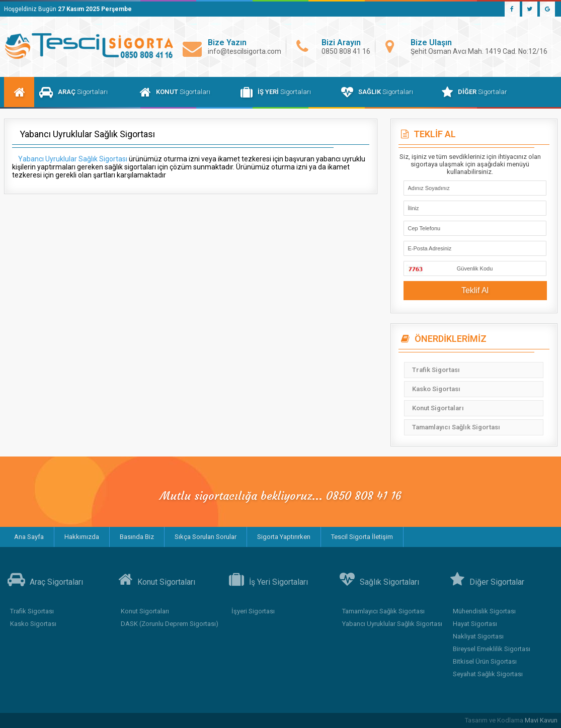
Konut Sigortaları (438, 408)
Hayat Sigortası (475, 624)
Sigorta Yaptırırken (284, 537)
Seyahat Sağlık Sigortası (488, 674)
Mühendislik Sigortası (484, 611)
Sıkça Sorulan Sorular (206, 537)
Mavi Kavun (541, 720)
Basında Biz (137, 537)
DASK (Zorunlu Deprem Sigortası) (170, 624)
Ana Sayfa (29, 537)
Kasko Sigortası (436, 389)
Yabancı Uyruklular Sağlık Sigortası (392, 624)
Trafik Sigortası (436, 370)
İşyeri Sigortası (253, 611)
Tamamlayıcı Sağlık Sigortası (456, 427)
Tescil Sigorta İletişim (362, 537)
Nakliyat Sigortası (478, 636)
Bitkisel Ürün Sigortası (485, 661)
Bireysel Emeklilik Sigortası (492, 649)
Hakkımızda (82, 537)
